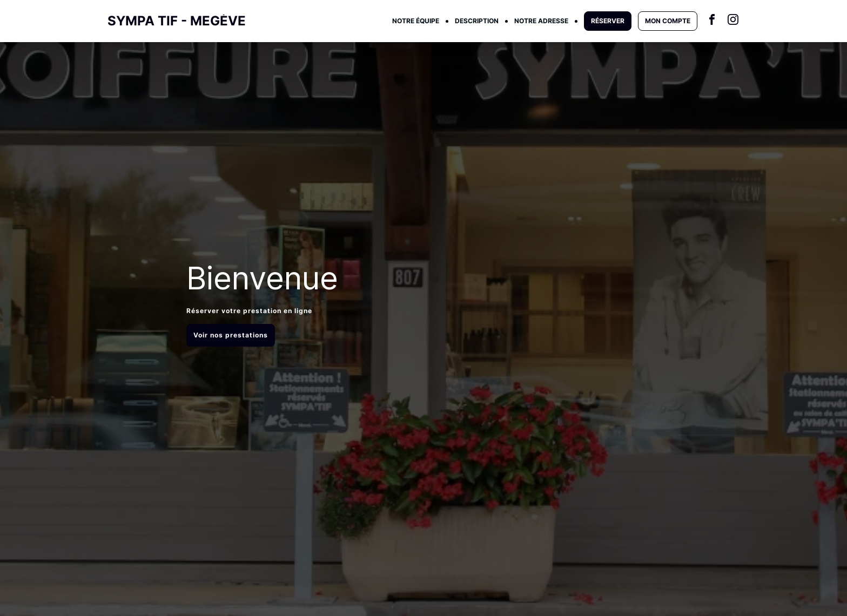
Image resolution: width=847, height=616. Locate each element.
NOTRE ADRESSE (541, 21)
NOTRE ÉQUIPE (416, 21)
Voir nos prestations (231, 335)
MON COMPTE (668, 21)
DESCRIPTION (477, 21)
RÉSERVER (608, 21)
